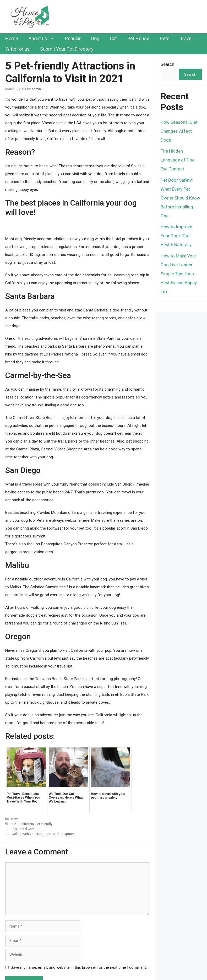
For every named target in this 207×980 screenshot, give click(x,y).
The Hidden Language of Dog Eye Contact (178, 160)
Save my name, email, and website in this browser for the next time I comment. (79, 967)
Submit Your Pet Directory (67, 49)
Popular (73, 38)
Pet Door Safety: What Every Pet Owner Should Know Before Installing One (180, 198)
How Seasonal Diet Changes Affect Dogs (179, 131)
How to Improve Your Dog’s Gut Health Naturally (176, 236)
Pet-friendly (44, 824)
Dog (95, 38)
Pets (165, 38)
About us (44, 39)
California (27, 824)
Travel (186, 38)
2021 (14, 824)
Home (12, 38)
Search (167, 64)
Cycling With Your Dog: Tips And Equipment (43, 834)
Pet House (138, 38)
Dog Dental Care (23, 829)
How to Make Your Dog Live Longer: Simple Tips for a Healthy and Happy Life (179, 274)
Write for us (17, 49)
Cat (113, 38)
